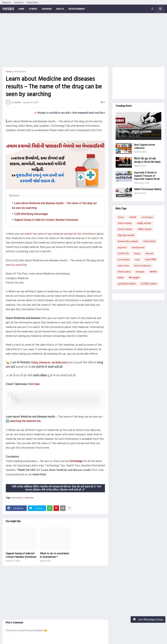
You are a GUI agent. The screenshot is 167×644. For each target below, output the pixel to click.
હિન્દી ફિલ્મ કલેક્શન (149, 284)
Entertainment (138, 247)
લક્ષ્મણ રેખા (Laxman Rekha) (148, 189)
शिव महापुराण (134, 278)
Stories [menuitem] (33, 9)
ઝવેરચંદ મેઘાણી (149, 241)
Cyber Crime (123, 266)
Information (20, 71)
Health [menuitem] (60, 9)
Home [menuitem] (21, 9)
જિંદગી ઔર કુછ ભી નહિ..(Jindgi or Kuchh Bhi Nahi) (147, 160)
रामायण (121, 278)
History (137, 253)
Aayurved (122, 247)
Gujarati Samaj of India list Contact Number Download (46, 220)
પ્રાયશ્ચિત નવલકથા (144, 223)
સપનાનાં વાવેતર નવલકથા (128, 241)
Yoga (137, 259)
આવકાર (8, 9)
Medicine (29, 498)
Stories (121, 217)
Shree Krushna (124, 272)
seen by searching (16, 265)
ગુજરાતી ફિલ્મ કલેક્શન (127, 284)
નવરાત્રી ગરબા (123, 253)
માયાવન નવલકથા (125, 223)
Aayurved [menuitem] (47, 9)
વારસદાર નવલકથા (125, 229)
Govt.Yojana (147, 217)
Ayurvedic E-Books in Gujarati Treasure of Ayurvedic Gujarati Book (147, 176)
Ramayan (140, 272)
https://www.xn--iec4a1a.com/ (49, 362)
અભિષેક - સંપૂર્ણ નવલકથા (135, 132)
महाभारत (153, 272)
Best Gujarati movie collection (144, 146)
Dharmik (149, 253)
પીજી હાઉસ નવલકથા (126, 235)
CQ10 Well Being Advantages (31, 214)
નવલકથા (133, 217)
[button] (152, 9)
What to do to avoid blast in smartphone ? (55, 555)
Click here (34, 384)
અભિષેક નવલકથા (144, 229)
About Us (7, 2)
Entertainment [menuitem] (77, 9)
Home (9, 71)
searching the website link (25, 421)
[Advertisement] (83, 40)
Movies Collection (143, 266)
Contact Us (19, 2)
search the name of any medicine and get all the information (60, 234)
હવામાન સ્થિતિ (150, 259)
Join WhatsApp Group (148, 619)
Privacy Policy (32, 2)
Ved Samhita (124, 259)
